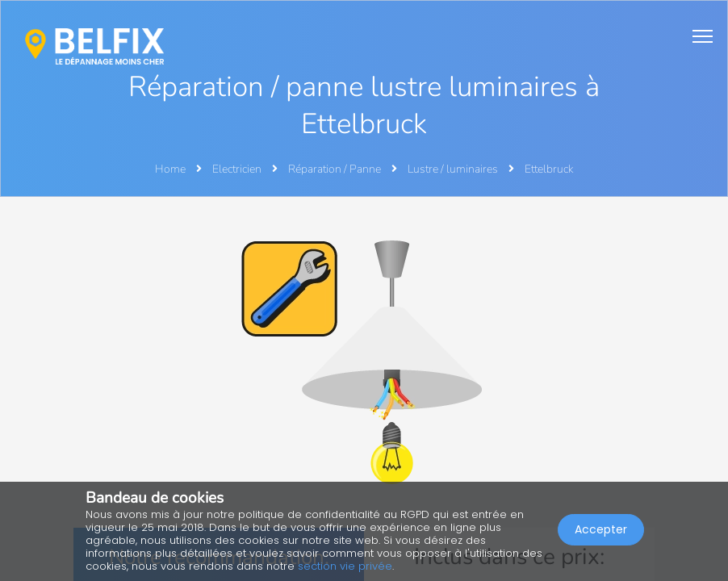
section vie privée (345, 566)
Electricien (238, 169)
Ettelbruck (549, 169)
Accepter (601, 529)
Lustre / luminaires (454, 169)
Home (170, 169)
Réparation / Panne (336, 169)
